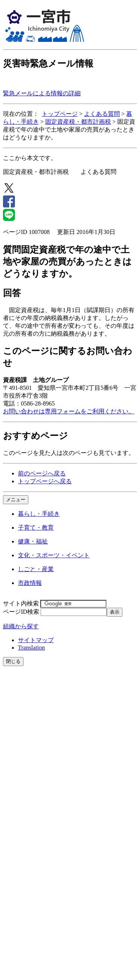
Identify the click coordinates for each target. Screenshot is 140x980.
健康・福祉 (33, 541)
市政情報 (30, 583)
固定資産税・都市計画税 (78, 122)
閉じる (13, 661)
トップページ (60, 114)
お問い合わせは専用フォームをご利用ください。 (69, 411)
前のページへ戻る (42, 473)
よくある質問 (102, 114)
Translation (31, 648)
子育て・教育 (36, 528)
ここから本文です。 (30, 158)
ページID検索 (21, 612)
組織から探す (21, 626)
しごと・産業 (36, 569)
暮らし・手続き (39, 514)
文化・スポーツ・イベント (54, 555)
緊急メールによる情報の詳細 (42, 93)
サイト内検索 (21, 603)
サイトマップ (36, 640)
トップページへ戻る (45, 481)
